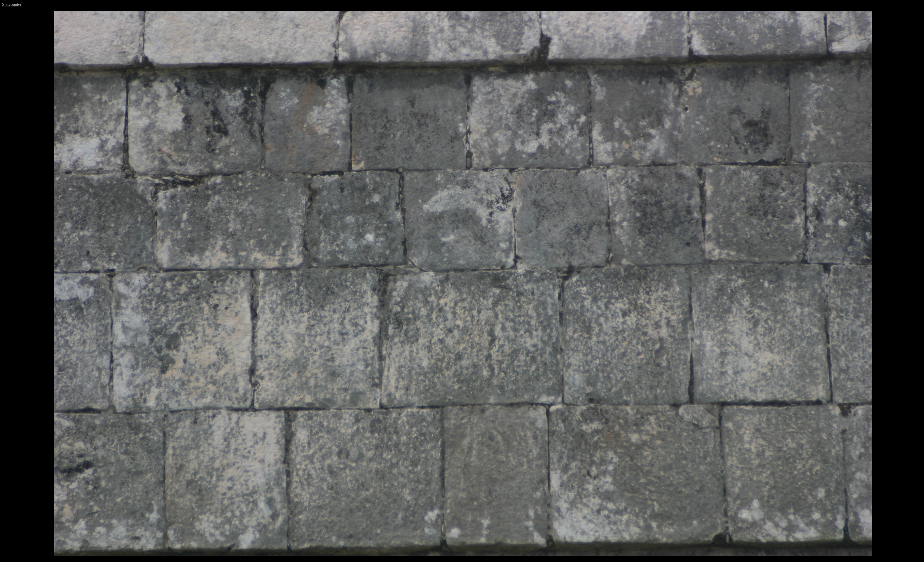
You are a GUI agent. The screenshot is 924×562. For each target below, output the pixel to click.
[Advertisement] (27, 91)
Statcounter (12, 4)
